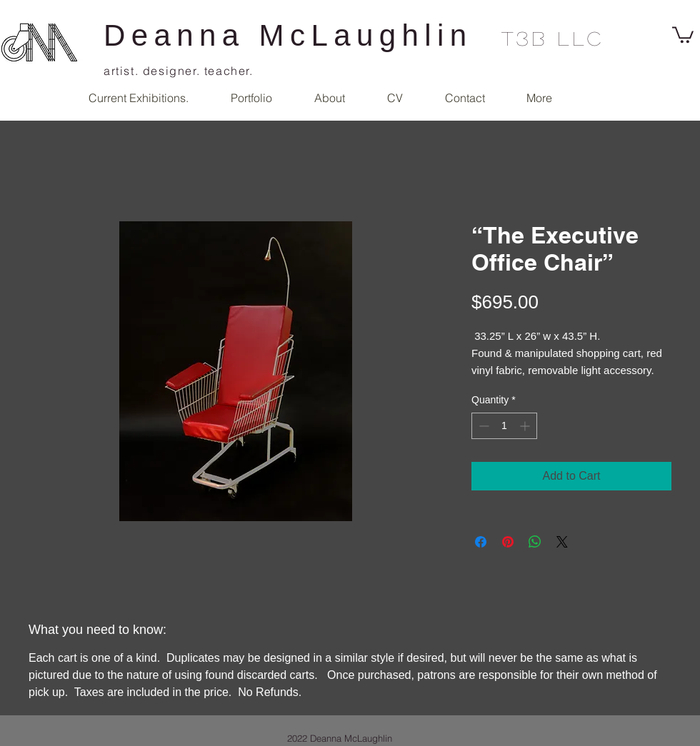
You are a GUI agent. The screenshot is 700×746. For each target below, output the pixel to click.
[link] (683, 34)
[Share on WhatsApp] (535, 542)
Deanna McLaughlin (288, 35)
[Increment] (526, 426)
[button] (251, 98)
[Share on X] (562, 542)
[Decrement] (482, 426)
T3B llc (553, 38)
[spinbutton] (504, 426)
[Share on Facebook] (481, 542)
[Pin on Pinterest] (508, 542)
